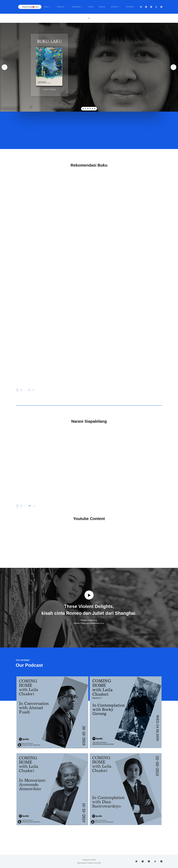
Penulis (62, 7)
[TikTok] (156, 7)
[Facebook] (141, 7)
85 (30, 506)
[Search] (89, 18)
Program (78, 7)
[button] (5, 67)
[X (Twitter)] (146, 7)
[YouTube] (161, 7)
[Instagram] (151, 7)
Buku (48, 7)
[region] (89, 67)
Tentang (130, 7)
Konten (116, 7)
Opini (91, 7)
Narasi (102, 7)
